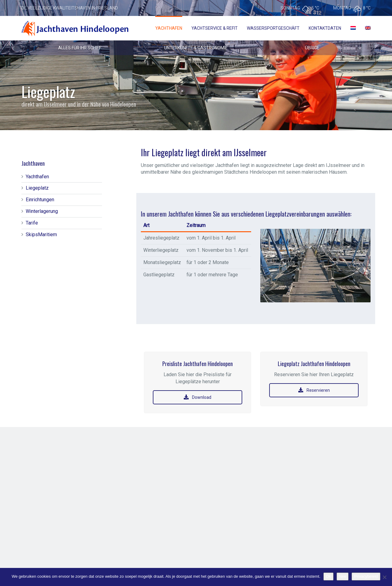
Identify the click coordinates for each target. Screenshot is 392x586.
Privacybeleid (366, 576)
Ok (328, 576)
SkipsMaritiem (41, 234)
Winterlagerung (42, 211)
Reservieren (314, 390)
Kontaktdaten (325, 28)
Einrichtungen (40, 200)
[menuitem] (353, 28)
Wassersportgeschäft (273, 28)
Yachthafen (169, 28)
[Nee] (384, 577)
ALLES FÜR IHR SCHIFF (80, 48)
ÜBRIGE (312, 48)
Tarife (32, 223)
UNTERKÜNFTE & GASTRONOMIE (196, 48)
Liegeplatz (37, 188)
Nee (343, 576)
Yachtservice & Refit (215, 28)
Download (198, 397)
